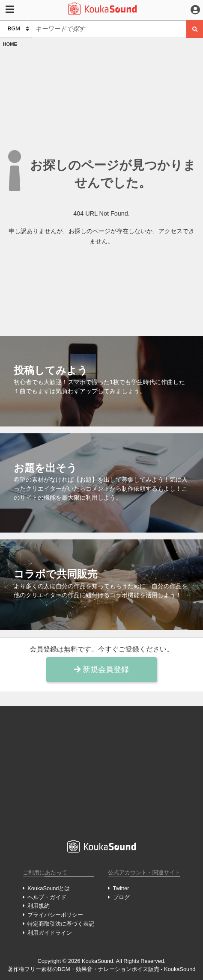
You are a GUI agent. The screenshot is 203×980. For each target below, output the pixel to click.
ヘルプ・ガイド (47, 897)
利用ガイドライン (50, 933)
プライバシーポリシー (55, 915)
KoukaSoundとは (49, 888)
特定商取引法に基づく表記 (61, 924)
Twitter (121, 888)
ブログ (121, 897)
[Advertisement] (101, 773)
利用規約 (39, 906)
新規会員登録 (101, 669)
